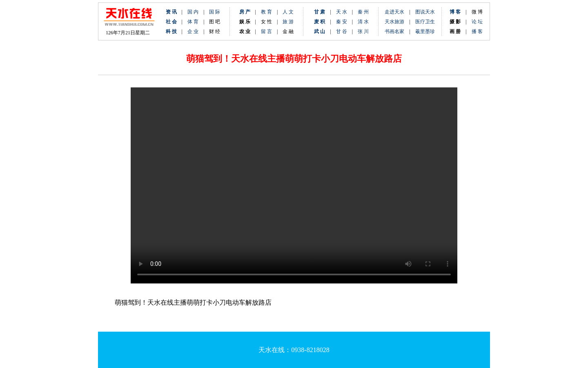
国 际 (215, 12)
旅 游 (288, 22)
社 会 (171, 22)
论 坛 (477, 22)
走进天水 (394, 12)
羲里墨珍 (425, 31)
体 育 (193, 22)
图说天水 (425, 12)
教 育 (266, 12)
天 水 (342, 12)
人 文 (288, 12)
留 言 (266, 31)
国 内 (193, 12)
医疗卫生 (425, 22)
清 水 (361, 22)
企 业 (193, 31)
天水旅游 (394, 22)
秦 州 (363, 12)
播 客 (477, 31)
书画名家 (394, 31)
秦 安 (344, 22)
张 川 (363, 31)
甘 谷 (344, 31)
